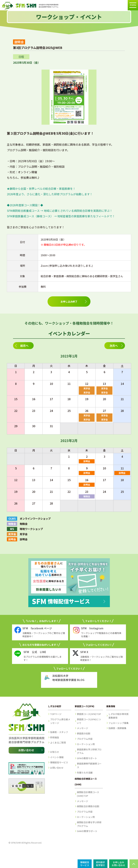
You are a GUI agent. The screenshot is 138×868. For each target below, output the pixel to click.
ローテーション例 (86, 744)
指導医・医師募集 (117, 728)
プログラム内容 (85, 739)
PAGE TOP (134, 864)
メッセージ (82, 728)
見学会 (87, 388)
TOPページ (56, 714)
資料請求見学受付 (100, 864)
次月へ (114, 346)
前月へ (24, 346)
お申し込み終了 (69, 302)
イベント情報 (57, 757)
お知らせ (55, 752)
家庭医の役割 (84, 733)
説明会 (87, 461)
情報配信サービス (59, 762)
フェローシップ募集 (119, 723)
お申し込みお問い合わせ (118, 864)
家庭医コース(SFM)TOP (89, 714)
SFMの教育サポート (87, 758)
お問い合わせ (57, 768)
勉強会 (87, 496)
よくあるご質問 (58, 743)
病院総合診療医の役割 (88, 806)
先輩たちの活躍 (85, 773)
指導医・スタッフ (59, 732)
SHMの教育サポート (87, 831)
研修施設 (55, 737)
